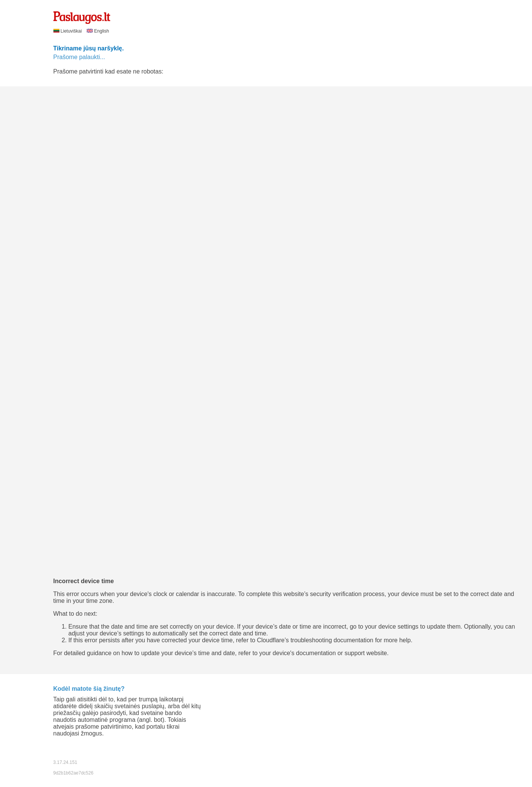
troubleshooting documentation (332, 640)
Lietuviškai (68, 31)
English (98, 31)
